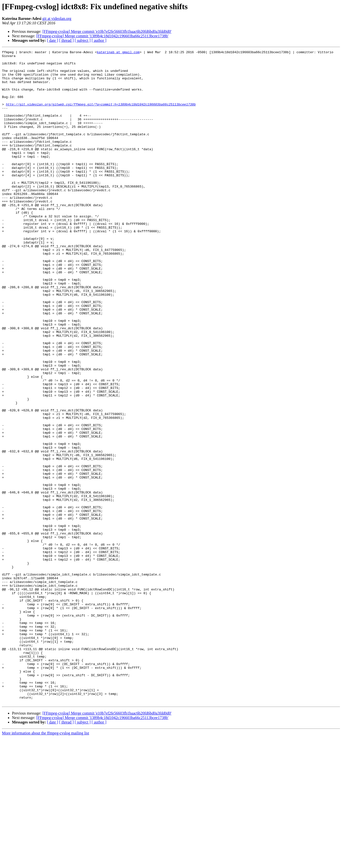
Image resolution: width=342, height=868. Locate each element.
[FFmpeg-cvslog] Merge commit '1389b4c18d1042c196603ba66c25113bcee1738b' (102, 36)
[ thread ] (66, 40)
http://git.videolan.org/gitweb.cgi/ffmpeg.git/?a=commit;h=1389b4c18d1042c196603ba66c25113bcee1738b (101, 115)
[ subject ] (83, 40)
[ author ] (99, 40)
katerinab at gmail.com (118, 53)
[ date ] (53, 40)
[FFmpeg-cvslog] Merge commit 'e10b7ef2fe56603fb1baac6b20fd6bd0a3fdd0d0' (107, 31)
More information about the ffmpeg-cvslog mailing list (46, 864)
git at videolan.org (57, 19)
